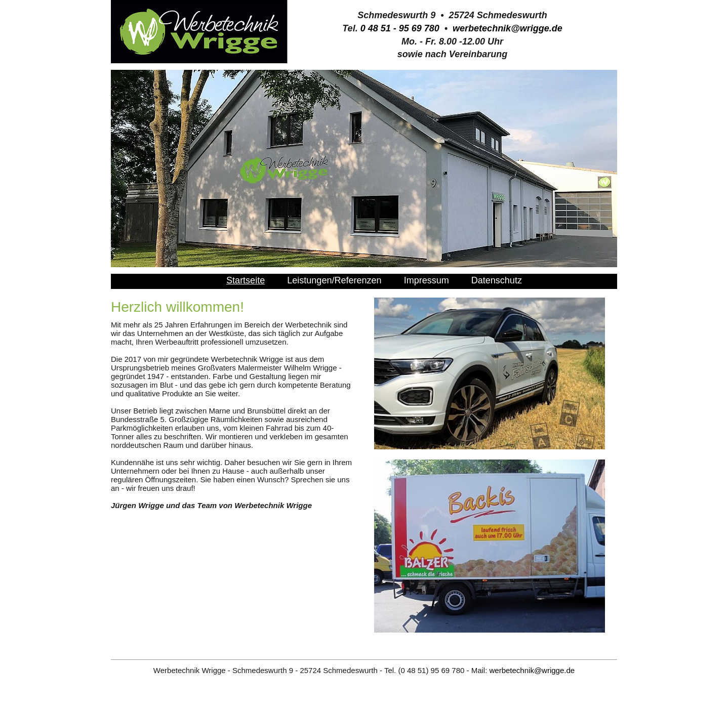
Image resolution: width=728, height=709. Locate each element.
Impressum (427, 280)
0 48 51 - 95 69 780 (400, 28)
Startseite (246, 280)
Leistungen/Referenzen (334, 280)
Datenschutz (497, 280)
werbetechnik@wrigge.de (508, 28)
